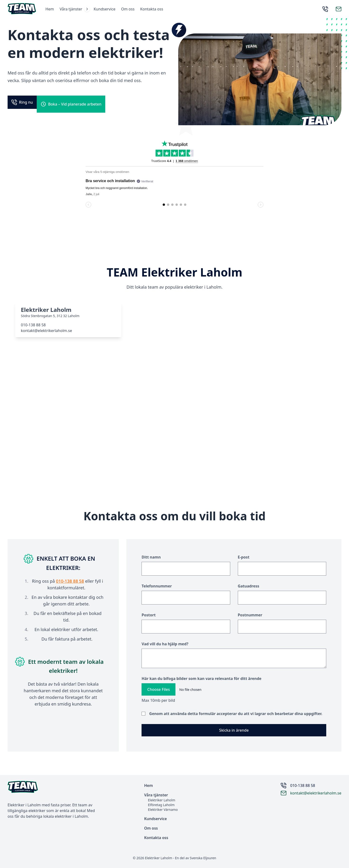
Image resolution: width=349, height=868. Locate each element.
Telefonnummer (157, 587)
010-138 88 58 (33, 326)
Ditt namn (151, 558)
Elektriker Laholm (162, 800)
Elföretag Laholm (161, 805)
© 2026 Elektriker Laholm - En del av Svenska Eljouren (174, 858)
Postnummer (250, 616)
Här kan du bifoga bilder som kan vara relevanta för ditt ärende (201, 679)
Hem (52, 9)
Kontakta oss (154, 9)
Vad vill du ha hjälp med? (165, 645)
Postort (149, 616)
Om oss (130, 9)
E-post (244, 558)
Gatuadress (249, 587)
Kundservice (106, 9)
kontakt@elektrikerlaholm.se (46, 331)
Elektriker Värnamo (163, 810)
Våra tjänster (73, 9)
